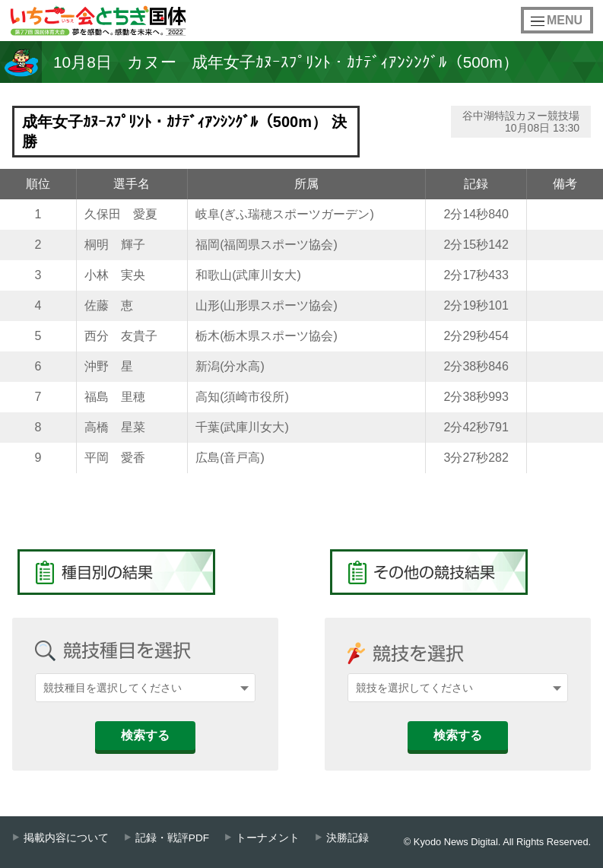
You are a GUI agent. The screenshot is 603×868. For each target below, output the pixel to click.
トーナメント (268, 838)
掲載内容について (66, 838)
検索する (145, 735)
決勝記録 (348, 838)
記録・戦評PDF (172, 838)
